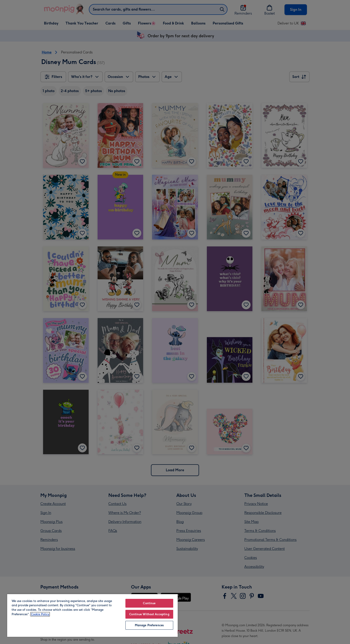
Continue (149, 603)
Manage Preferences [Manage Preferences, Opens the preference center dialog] (149, 625)
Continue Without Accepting (149, 614)
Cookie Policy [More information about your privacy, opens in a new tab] (40, 614)
